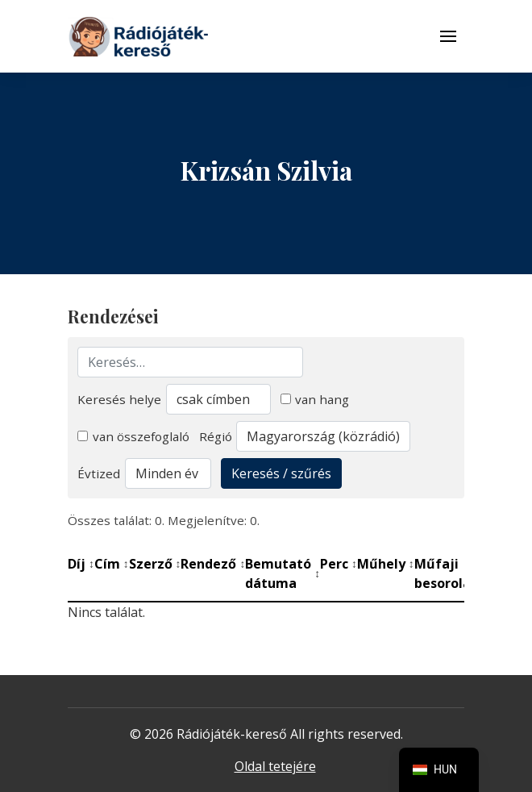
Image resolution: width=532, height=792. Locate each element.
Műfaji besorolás (450, 573)
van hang (315, 399)
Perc (339, 564)
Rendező (213, 564)
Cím (112, 564)
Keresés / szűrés (281, 473)
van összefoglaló (133, 436)
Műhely (386, 564)
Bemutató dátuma (283, 573)
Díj (81, 564)
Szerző (155, 564)
